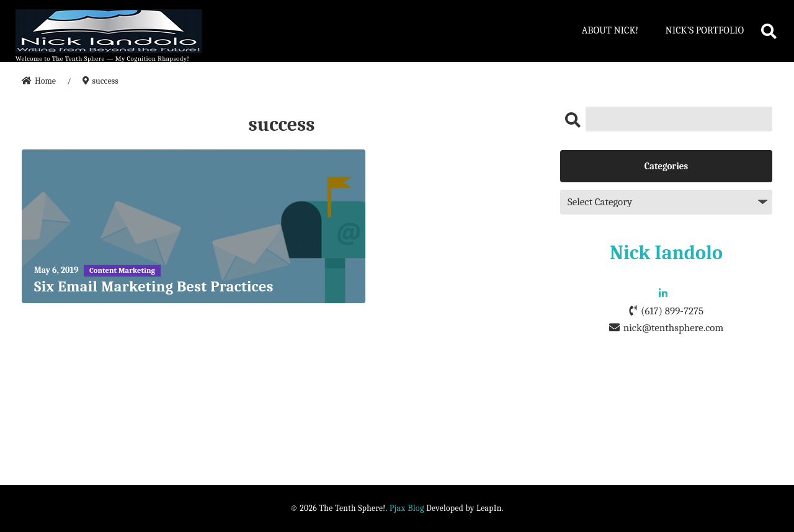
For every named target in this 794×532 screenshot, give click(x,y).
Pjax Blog (407, 508)
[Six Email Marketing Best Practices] (194, 226)
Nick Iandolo (666, 253)
